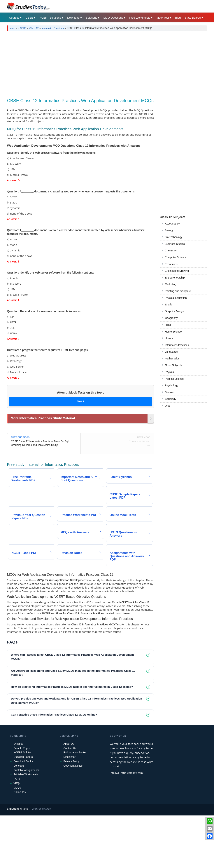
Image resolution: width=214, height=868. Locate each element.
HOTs (17, 831)
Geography (171, 318)
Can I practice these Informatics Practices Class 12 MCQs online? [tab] (54, 767)
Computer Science (175, 257)
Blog (178, 18)
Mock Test (163, 18)
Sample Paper (22, 801)
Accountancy (172, 224)
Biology (169, 230)
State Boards (193, 18)
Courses (14, 18)
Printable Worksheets (26, 827)
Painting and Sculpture (178, 291)
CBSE (29, 18)
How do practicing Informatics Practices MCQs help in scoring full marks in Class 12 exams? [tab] (72, 739)
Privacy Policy (72, 814)
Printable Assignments (26, 823)
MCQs (17, 840)
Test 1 (81, 401)
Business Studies (175, 244)
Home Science (173, 332)
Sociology (170, 399)
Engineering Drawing (177, 271)
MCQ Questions (113, 18)
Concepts (19, 818)
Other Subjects (173, 365)
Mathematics (172, 359)
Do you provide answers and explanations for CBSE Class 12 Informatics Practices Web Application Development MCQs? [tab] (76, 753)
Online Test (20, 845)
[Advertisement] (107, 63)
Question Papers (23, 809)
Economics (171, 264)
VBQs (17, 836)
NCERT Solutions (50, 18)
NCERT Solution (23, 805)
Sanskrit (170, 392)
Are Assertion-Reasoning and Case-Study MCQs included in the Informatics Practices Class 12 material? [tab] (73, 725)
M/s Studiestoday (41, 861)
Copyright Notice (73, 818)
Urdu (168, 406)
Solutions (92, 18)
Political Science (174, 379)
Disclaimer (70, 809)
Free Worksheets (140, 18)
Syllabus (18, 796)
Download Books (23, 814)
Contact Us (70, 801)
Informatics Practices (53, 28)
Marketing (170, 284)
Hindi (168, 325)
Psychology (171, 385)
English (169, 305)
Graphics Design (174, 311)
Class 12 (34, 28)
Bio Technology (174, 237)
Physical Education (176, 298)
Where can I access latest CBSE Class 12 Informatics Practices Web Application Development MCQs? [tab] (72, 709)
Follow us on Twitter (75, 805)
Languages (171, 352)
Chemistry (171, 251)
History (169, 338)
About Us (69, 796)
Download (73, 18)
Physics (169, 372)
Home (12, 28)
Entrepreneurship (175, 278)
